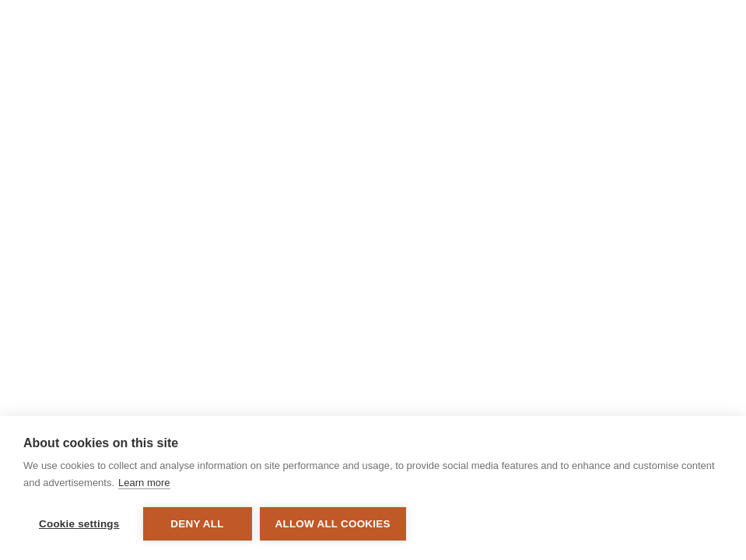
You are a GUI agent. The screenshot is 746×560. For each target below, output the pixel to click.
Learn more (144, 483)
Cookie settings (79, 524)
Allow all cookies (333, 524)
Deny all (197, 524)
